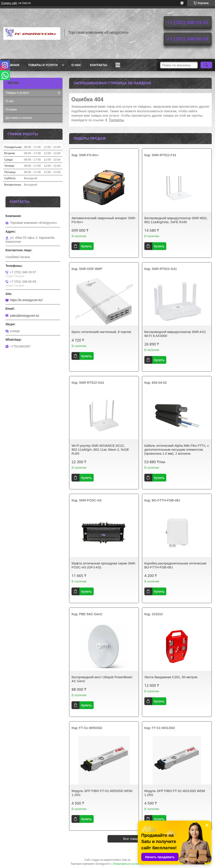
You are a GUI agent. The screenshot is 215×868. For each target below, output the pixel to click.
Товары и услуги (43, 65)
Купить (86, 246)
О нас (76, 65)
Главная (12, 65)
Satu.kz (126, 860)
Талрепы (116, 120)
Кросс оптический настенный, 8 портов (101, 332)
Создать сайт (9, 3)
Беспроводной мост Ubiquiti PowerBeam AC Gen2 (102, 679)
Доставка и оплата (19, 118)
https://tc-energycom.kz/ (26, 300)
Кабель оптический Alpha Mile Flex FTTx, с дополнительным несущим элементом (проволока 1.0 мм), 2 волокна (177, 449)
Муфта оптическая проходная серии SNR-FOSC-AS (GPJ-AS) (104, 565)
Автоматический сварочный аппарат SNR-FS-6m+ (104, 220)
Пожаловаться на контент (129, 864)
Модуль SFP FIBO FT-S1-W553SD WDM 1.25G (102, 793)
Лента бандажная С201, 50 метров (171, 677)
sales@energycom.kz (25, 316)
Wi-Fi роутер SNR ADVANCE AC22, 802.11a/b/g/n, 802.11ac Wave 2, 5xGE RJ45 (100, 449)
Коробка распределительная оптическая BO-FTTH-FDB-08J (175, 565)
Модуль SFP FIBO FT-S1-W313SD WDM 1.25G (175, 793)
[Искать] (206, 65)
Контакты (99, 65)
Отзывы (11, 109)
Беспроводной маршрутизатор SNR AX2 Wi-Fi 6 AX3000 (175, 334)
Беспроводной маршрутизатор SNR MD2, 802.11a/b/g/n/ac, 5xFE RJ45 (176, 220)
